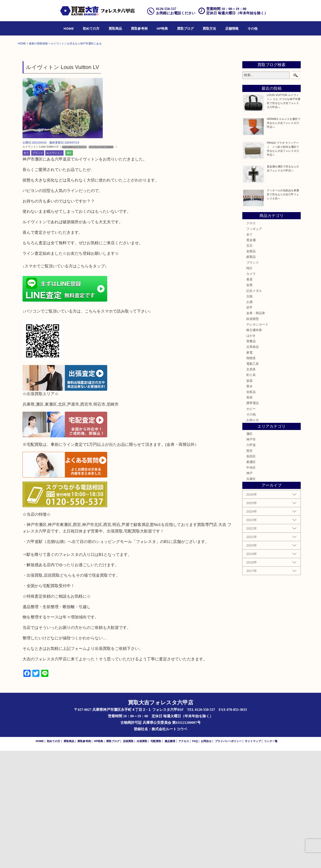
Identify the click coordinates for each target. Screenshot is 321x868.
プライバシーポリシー (228, 858)
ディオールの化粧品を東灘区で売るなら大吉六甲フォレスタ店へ (283, 312)
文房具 (251, 486)
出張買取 (142, 858)
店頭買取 (128, 858)
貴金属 (251, 357)
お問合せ (206, 858)
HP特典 (162, 28)
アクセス (184, 858)
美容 (249, 515)
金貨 (249, 402)
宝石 (249, 363)
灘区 (69, 270)
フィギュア (254, 346)
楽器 (249, 498)
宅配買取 (156, 858)
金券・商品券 (256, 430)
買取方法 (209, 28)
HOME (69, 28)
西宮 (249, 568)
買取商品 (115, 28)
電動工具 (253, 481)
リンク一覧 (271, 858)
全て (26, 270)
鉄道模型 (253, 436)
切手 (249, 425)
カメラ (251, 391)
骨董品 (251, 458)
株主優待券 (254, 447)
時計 (249, 385)
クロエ (251, 340)
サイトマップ (253, 858)
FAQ (195, 858)
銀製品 (251, 374)
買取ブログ (185, 28)
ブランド (38, 270)
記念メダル (254, 408)
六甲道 (251, 562)
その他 (252, 28)
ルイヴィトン (54, 270)
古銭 (249, 413)
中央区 (251, 585)
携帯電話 (253, 520)
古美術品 (253, 464)
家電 (249, 470)
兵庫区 (251, 596)
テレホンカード (257, 442)
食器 (249, 396)
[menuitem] (69, 28)
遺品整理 (170, 858)
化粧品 (251, 509)
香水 (249, 503)
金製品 (251, 368)
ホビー (251, 526)
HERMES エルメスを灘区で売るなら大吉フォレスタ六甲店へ (284, 240)
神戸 (249, 590)
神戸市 (251, 557)
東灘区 (251, 579)
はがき (251, 453)
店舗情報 (232, 28)
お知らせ (253, 537)
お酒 (249, 419)
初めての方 (91, 28)
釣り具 (251, 492)
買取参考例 (139, 28)
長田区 (251, 574)
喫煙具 (251, 475)
